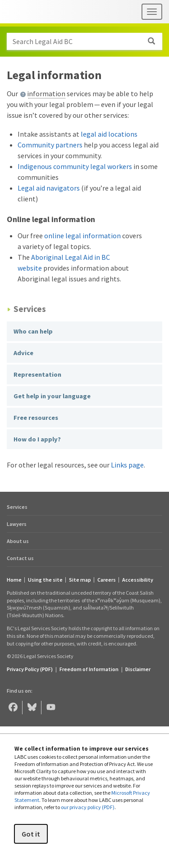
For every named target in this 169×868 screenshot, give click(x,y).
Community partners (50, 145)
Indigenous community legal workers (75, 166)
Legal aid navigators (49, 188)
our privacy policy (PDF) (88, 807)
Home (14, 580)
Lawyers (17, 524)
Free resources (36, 418)
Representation (37, 374)
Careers (107, 580)
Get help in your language (52, 396)
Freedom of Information (89, 669)
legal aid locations (109, 134)
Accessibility (138, 580)
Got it (31, 834)
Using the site (45, 580)
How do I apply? (37, 439)
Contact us (20, 558)
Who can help (33, 331)
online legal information (82, 236)
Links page (127, 465)
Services (17, 507)
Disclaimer (138, 669)
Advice (23, 353)
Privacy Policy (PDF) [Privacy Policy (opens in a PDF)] (30, 669)
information (46, 93)
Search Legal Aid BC (87, 41)
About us (18, 541)
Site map (80, 580)
